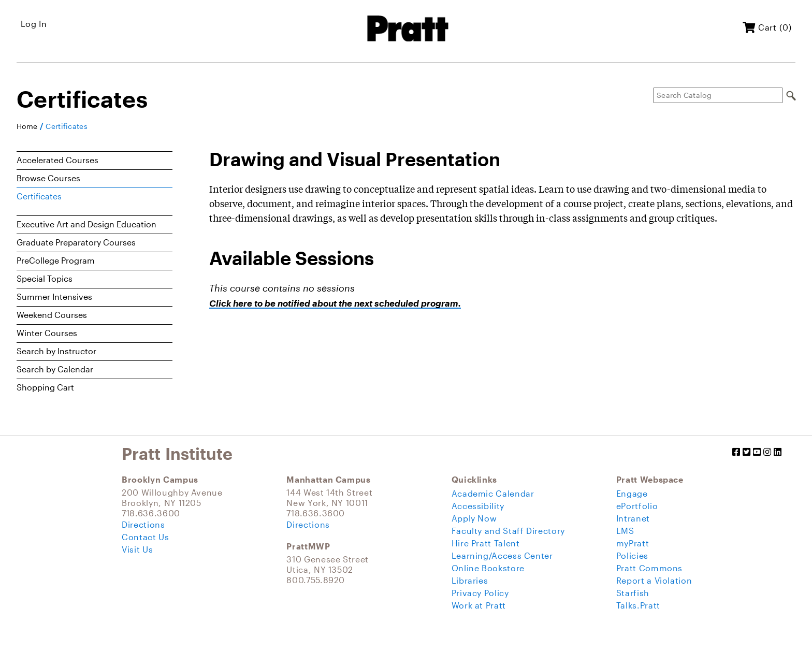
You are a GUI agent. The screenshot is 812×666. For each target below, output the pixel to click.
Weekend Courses (52, 315)
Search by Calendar (55, 369)
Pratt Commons (649, 568)
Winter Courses (47, 333)
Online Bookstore (488, 568)
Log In (34, 24)
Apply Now (474, 518)
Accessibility (478, 506)
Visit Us (137, 549)
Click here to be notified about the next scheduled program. (335, 303)
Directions (143, 524)
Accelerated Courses (57, 160)
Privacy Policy (480, 593)
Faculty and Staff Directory (508, 531)
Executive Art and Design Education (86, 224)
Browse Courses (48, 178)
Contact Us (145, 537)
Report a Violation (654, 580)
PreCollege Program (56, 260)
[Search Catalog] (718, 95)
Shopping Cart (45, 387)
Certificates (67, 126)
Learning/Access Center (502, 555)
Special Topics (45, 278)
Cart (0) (767, 27)
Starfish (633, 593)
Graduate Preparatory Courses (76, 242)
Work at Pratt (479, 605)
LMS (625, 531)
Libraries (470, 580)
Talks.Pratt (638, 605)
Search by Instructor (56, 351)
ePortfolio (637, 506)
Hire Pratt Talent (486, 543)
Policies (632, 555)
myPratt (633, 543)
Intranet (633, 518)
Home (27, 126)
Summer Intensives (54, 296)
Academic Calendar (493, 493)
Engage (632, 493)
